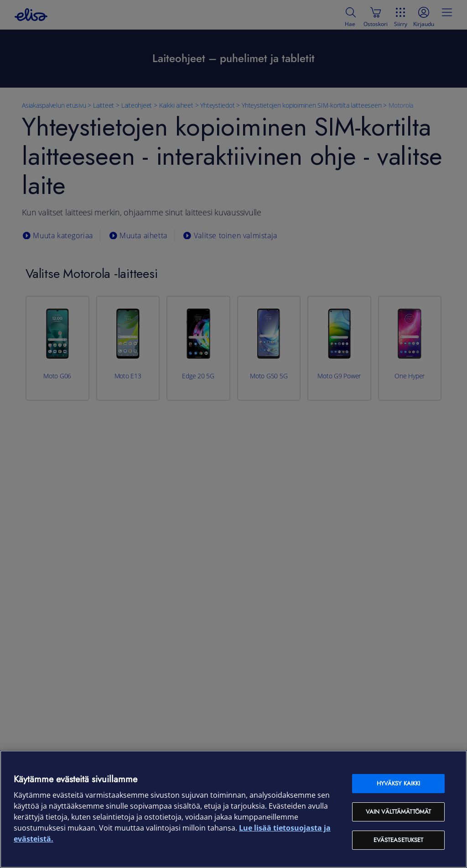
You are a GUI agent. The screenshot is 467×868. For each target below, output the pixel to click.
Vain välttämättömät (398, 812)
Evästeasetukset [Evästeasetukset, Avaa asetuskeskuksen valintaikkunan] (399, 840)
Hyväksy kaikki (399, 783)
